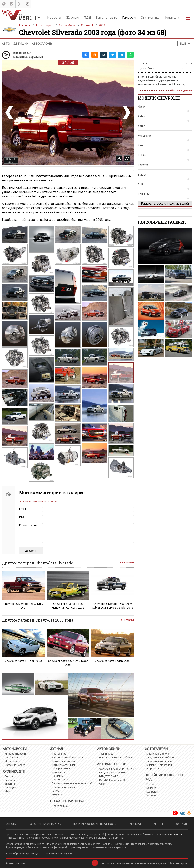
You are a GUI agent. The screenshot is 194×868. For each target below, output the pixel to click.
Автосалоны (42, 43)
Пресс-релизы (60, 806)
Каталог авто (107, 17)
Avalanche (144, 136)
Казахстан (11, 780)
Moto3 (121, 780)
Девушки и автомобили (160, 757)
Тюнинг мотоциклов (64, 765)
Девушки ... (58, 794)
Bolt (140, 184)
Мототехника (12, 761)
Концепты (58, 776)
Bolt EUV (144, 194)
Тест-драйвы (59, 754)
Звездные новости (16, 765)
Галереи (129, 17)
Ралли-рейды (118, 773)
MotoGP (104, 780)
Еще (183, 43)
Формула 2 (120, 769)
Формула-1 (106, 769)
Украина (10, 784)
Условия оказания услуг (46, 824)
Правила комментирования (36, 501)
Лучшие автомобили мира (67, 757)
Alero (141, 106)
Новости (54, 17)
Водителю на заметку (64, 787)
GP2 (129, 769)
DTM (102, 776)
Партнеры (158, 824)
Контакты (182, 824)
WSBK (102, 784)
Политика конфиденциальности (95, 824)
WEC (116, 776)
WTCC (109, 776)
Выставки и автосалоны (160, 765)
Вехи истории (60, 780)
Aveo (141, 145)
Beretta (143, 165)
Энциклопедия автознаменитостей (72, 783)
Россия (9, 776)
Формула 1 (173, 17)
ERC (107, 773)
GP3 (135, 769)
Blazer (142, 174)
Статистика (150, 17)
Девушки (21, 43)
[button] (86, 55)
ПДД (87, 17)
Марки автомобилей (158, 754)
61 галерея (127, 620)
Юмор (56, 791)
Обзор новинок (61, 769)
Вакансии (134, 824)
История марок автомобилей (116, 757)
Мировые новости (15, 754)
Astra (141, 116)
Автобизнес (12, 757)
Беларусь (10, 787)
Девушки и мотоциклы (159, 761)
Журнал (72, 17)
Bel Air (142, 155)
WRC (102, 773)
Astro (141, 126)
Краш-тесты (59, 772)
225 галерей (127, 563)
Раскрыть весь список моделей (165, 203)
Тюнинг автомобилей (65, 761)
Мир (7, 791)
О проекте (12, 824)
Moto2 (113, 780)
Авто (6, 43)
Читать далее (181, 90)
